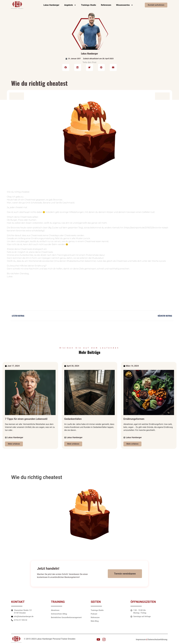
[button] (66, 68)
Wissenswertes (124, 5)
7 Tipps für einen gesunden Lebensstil (26, 419)
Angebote (70, 5)
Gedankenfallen (73, 419)
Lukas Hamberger (51, 5)
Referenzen (106, 5)
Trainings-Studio (89, 5)
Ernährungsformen (134, 419)
